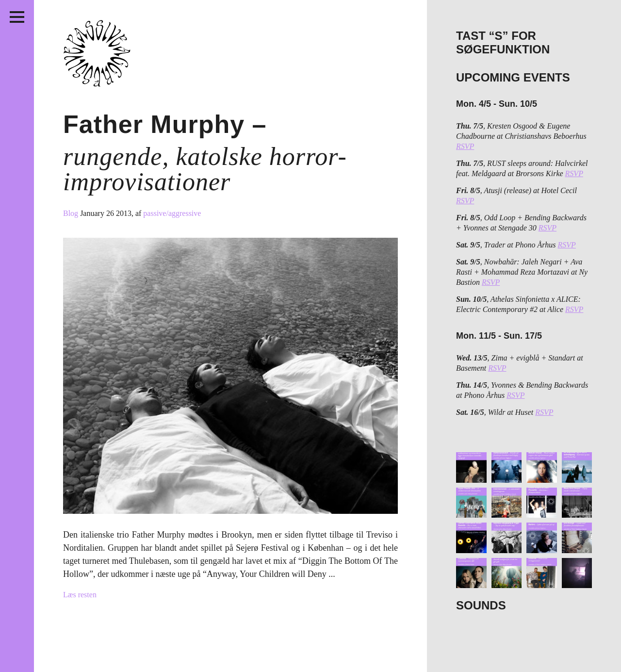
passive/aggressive (172, 213)
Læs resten (80, 595)
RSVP (465, 146)
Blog (72, 213)
